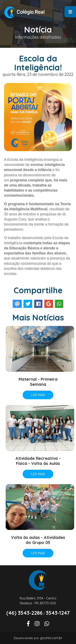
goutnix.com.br (51, 638)
